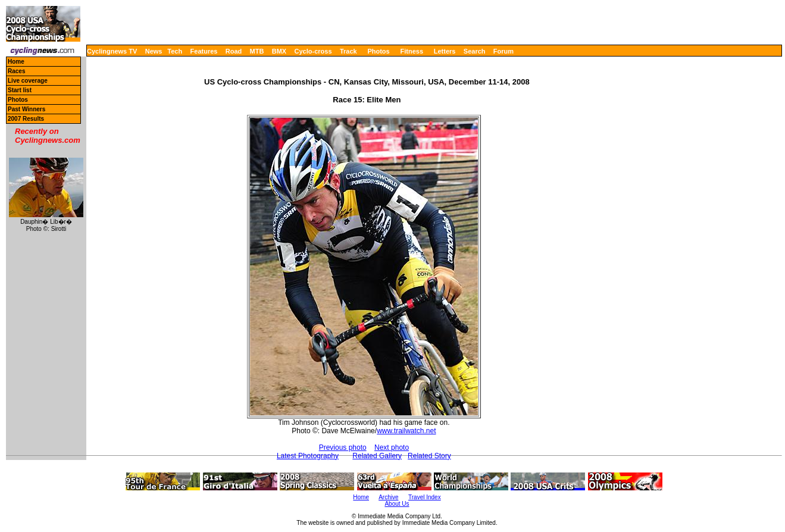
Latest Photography (308, 456)
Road (234, 51)
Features (204, 51)
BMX (279, 51)
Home (16, 62)
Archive (388, 497)
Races (16, 71)
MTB (257, 51)
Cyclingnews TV (112, 51)
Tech (175, 51)
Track (348, 51)
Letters (445, 51)
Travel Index (425, 497)
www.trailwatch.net (406, 431)
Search (475, 51)
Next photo (392, 447)
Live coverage (28, 81)
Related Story (429, 456)
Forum (503, 51)
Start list (20, 90)
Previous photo (343, 447)
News (154, 51)
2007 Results (26, 119)
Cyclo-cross (313, 51)
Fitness (412, 51)
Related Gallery (377, 456)
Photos (378, 51)
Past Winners (26, 109)
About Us (397, 504)
